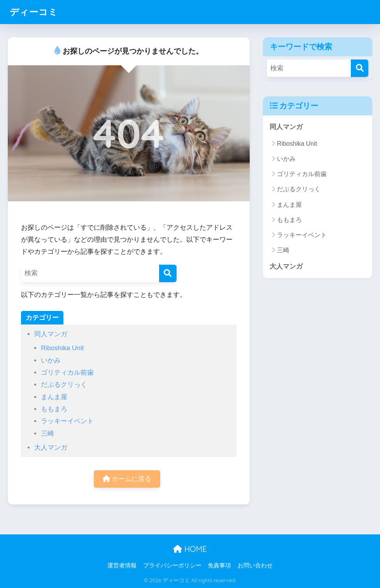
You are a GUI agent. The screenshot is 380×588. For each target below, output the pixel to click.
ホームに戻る (127, 479)
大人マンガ (51, 448)
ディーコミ (34, 12)
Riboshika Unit (62, 348)
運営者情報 (122, 565)
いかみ (51, 360)
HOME (190, 549)
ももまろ (54, 409)
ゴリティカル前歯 (67, 373)
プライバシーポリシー (172, 565)
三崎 (47, 434)
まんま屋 (54, 397)
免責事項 (219, 565)
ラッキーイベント (67, 421)
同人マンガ (51, 334)
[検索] (168, 273)
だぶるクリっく (64, 385)
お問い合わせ (255, 565)
